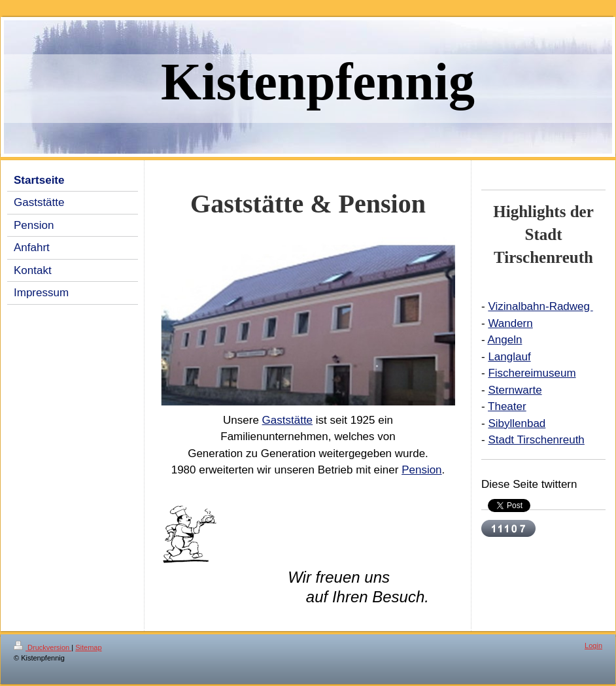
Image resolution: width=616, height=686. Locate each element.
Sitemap (88, 647)
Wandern (510, 323)
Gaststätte (287, 420)
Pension (421, 470)
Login (593, 645)
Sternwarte (515, 390)
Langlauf (509, 357)
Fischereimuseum (532, 373)
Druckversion (43, 647)
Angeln (505, 340)
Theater (507, 406)
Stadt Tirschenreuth (536, 440)
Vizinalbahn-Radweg (540, 306)
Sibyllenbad (517, 423)
